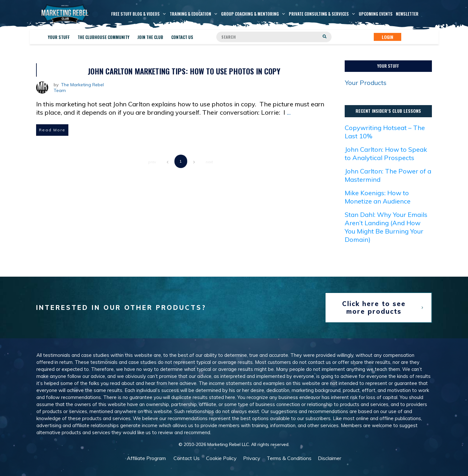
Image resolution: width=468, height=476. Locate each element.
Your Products (366, 83)
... (289, 112)
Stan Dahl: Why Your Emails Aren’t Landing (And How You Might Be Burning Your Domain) (386, 227)
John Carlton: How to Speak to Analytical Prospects (386, 154)
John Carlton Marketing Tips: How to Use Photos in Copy (184, 71)
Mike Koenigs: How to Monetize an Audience (378, 197)
